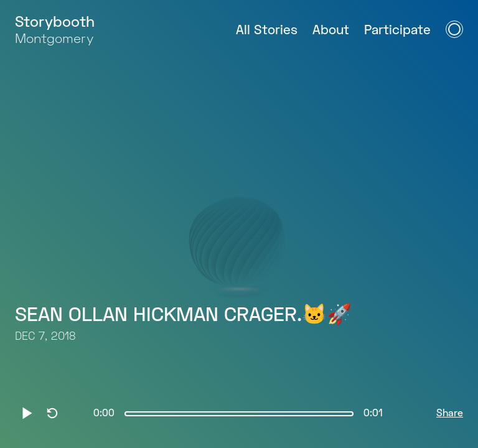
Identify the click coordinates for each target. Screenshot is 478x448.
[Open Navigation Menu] (454, 29)
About (331, 31)
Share (450, 414)
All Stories (267, 31)
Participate (397, 31)
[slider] (239, 414)
